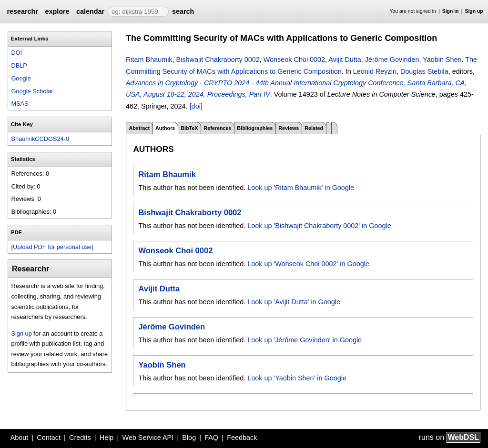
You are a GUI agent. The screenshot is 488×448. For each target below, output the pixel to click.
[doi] (196, 106)
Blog (189, 438)
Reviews (289, 128)
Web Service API (148, 438)
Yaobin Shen (442, 60)
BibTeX (189, 128)
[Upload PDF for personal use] (52, 247)
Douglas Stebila (424, 71)
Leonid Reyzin (375, 71)
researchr (22, 11)
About (20, 438)
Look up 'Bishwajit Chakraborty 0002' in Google (319, 226)
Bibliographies (255, 128)
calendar (90, 11)
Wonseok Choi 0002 (294, 60)
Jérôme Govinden (392, 60)
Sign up (474, 11)
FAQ (211, 438)
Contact (49, 438)
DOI (16, 53)
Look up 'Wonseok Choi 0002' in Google (308, 264)
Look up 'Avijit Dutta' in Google (294, 302)
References (217, 128)
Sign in (451, 11)
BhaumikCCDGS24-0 (40, 139)
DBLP (19, 65)
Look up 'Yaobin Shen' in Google (297, 378)
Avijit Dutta (345, 60)
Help (107, 438)
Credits (80, 438)
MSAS (20, 104)
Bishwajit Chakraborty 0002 (218, 60)
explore (57, 11)
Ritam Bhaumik (149, 60)
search (183, 11)
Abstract (139, 128)
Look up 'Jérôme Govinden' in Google (305, 340)
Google (21, 78)
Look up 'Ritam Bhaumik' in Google (301, 188)
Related (314, 128)
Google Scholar (32, 91)
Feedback (242, 438)
